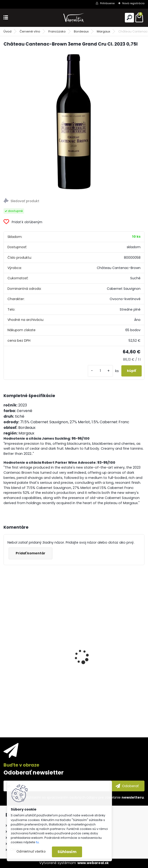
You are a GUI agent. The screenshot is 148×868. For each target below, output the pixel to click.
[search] (129, 17)
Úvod (7, 31)
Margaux (103, 31)
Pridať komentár (31, 553)
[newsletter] (127, 786)
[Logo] (74, 18)
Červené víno (30, 31)
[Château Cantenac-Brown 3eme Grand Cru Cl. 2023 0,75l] (74, 121)
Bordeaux (81, 31)
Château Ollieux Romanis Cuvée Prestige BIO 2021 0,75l (36, 682)
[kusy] (100, 371)
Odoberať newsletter (34, 773)
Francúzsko (57, 31)
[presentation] (6, 649)
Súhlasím (67, 852)
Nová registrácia (133, 3)
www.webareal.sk (93, 863)
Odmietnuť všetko (31, 852)
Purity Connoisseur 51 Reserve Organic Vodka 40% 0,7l (106, 682)
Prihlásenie (107, 3)
